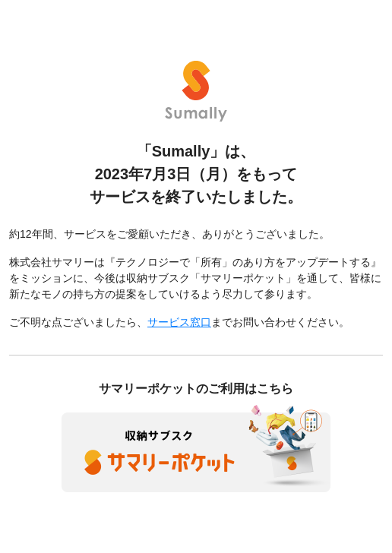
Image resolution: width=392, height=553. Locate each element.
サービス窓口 (179, 322)
